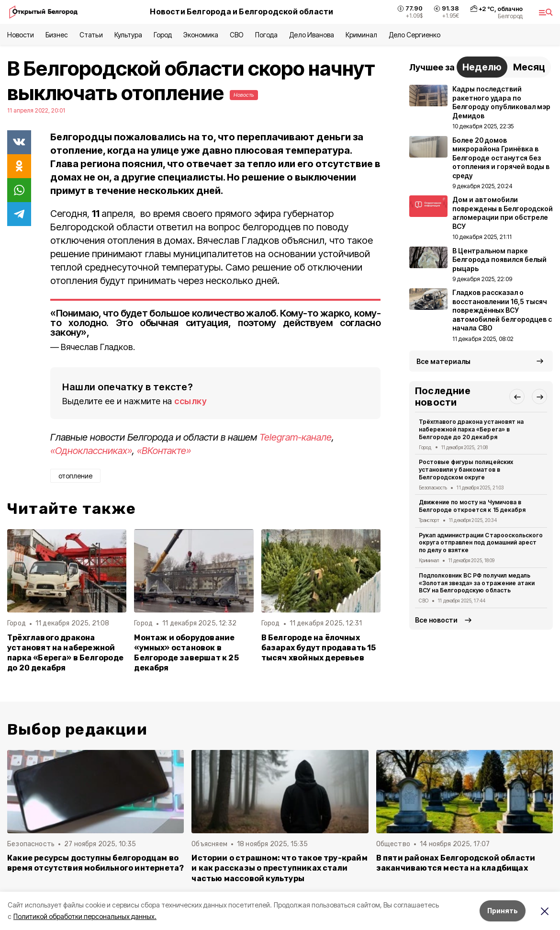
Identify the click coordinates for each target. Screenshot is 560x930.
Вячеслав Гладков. (98, 347)
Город (163, 35)
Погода (266, 35)
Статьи (91, 35)
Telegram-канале (296, 437)
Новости (21, 35)
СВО (237, 35)
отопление (75, 476)
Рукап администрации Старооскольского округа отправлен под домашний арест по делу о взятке (481, 543)
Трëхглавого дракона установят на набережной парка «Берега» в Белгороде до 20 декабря (65, 653)
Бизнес (57, 35)
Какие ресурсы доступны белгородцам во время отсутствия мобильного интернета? (95, 863)
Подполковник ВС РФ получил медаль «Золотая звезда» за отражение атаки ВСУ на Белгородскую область (477, 583)
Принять (503, 911)
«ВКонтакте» (164, 451)
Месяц (529, 67)
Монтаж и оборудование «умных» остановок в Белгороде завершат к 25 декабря (186, 653)
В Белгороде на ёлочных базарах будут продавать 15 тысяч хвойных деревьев (319, 648)
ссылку (190, 401)
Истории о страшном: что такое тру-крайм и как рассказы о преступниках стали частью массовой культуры (280, 868)
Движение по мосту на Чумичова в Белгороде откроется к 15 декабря (472, 506)
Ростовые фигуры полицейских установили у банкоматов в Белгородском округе (466, 470)
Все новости (436, 620)
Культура (128, 35)
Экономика (201, 35)
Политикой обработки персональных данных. (85, 916)
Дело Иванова (311, 35)
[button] (517, 397)
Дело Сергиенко (414, 35)
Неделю (482, 67)
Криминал (361, 35)
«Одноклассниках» (91, 451)
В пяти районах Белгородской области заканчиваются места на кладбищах (456, 863)
